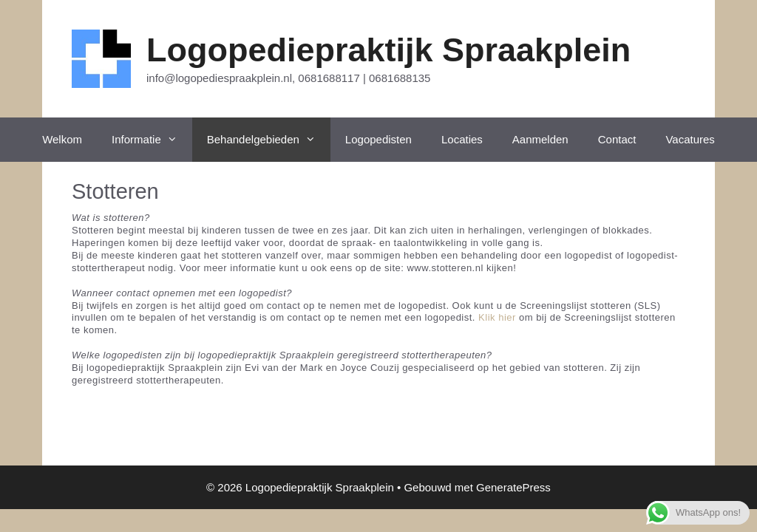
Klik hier (497, 317)
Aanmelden (540, 139)
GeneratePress (513, 487)
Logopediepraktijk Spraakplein (388, 50)
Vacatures (690, 139)
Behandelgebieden (269, 140)
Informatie (152, 140)
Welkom (62, 139)
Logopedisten (378, 139)
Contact (617, 139)
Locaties (462, 139)
